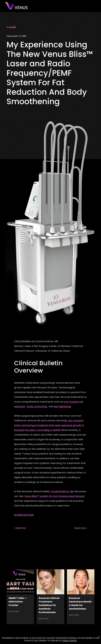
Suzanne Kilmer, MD (62, 491)
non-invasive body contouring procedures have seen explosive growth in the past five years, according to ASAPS (49, 425)
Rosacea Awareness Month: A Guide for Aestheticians (80, 603)
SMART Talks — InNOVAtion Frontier (18, 602)
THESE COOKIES (69, 641)
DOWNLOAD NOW (24, 515)
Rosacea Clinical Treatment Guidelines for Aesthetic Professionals (49, 605)
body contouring (37, 406)
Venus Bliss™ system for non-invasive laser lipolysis (54, 496)
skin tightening (62, 406)
